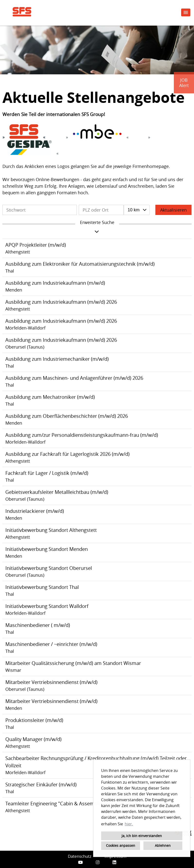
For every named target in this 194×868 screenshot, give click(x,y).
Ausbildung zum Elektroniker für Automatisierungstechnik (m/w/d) (80, 264)
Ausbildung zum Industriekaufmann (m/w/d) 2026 (61, 302)
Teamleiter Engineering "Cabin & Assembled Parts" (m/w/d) (72, 804)
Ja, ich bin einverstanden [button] (142, 836)
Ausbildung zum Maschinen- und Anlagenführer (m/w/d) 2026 (74, 378)
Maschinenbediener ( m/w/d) (38, 625)
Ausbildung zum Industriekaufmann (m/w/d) (55, 283)
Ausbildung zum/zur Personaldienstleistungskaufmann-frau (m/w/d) (82, 435)
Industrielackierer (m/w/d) (35, 511)
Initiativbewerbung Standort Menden (47, 549)
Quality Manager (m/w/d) (33, 739)
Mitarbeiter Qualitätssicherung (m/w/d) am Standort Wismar (73, 663)
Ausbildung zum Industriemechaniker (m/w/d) (57, 359)
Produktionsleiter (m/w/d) (34, 720)
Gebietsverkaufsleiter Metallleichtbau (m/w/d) (57, 492)
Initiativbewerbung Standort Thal (42, 587)
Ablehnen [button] (163, 845)
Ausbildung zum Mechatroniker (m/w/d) (50, 397)
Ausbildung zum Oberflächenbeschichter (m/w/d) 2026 (67, 416)
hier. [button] (129, 824)
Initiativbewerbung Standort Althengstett (51, 530)
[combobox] (137, 210)
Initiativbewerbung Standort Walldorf (47, 606)
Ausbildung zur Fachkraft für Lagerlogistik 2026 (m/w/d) (67, 454)
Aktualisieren (173, 210)
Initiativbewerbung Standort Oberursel (49, 568)
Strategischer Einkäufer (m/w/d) (41, 785)
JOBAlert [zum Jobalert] (184, 83)
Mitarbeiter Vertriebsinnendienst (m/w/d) (51, 682)
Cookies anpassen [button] (121, 845)
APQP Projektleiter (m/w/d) (36, 245)
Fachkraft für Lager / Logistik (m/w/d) (47, 473)
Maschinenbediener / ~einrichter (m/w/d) (51, 644)
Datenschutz (80, 856)
